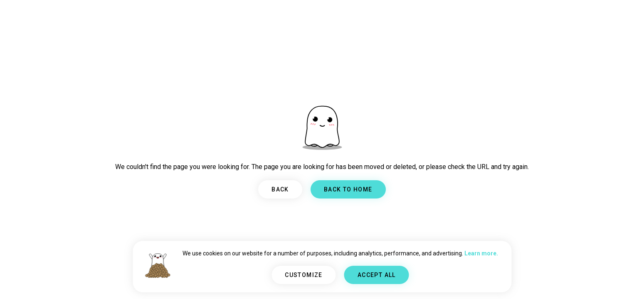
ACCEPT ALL (377, 275)
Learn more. (481, 253)
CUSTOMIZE (304, 275)
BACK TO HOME (348, 189)
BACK (280, 189)
